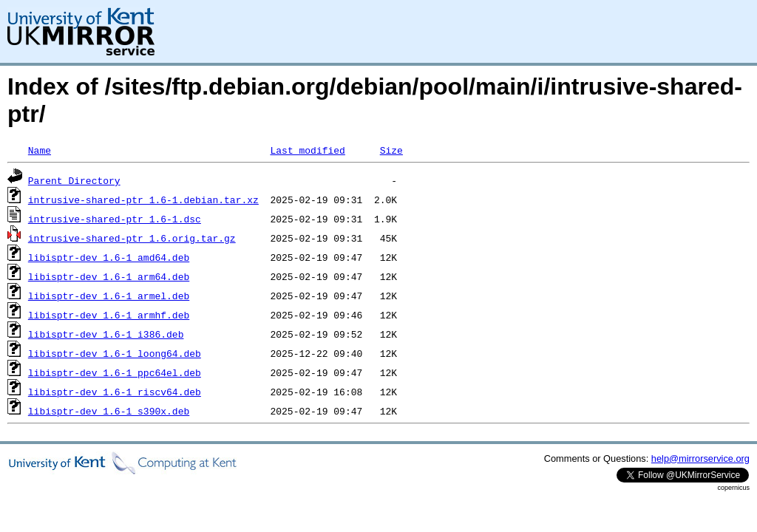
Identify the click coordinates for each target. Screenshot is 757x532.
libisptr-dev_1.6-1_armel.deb (109, 296)
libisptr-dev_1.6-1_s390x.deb (109, 411)
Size (391, 150)
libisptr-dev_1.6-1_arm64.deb (109, 276)
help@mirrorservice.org (700, 458)
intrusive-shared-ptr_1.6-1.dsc (115, 219)
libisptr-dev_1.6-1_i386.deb (106, 334)
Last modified (307, 150)
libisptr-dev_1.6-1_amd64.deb (109, 257)
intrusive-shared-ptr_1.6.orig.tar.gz (132, 238)
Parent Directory (74, 180)
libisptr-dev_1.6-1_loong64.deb (115, 353)
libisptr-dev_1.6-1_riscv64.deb (115, 392)
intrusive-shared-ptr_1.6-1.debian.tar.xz (143, 199)
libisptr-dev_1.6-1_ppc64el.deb (115, 372)
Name (40, 150)
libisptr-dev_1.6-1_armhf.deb (109, 315)
